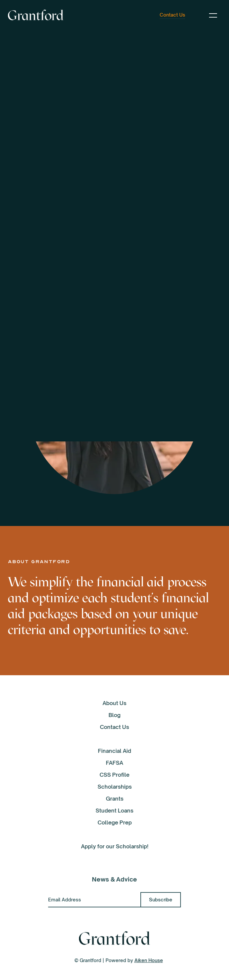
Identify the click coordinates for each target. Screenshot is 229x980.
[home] (36, 15)
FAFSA (114, 763)
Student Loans (114, 811)
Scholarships (115, 787)
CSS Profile (114, 775)
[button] (213, 15)
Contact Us (114, 727)
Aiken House (149, 960)
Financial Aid (114, 751)
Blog (114, 715)
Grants (115, 799)
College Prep (115, 822)
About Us (114, 703)
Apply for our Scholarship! (115, 846)
